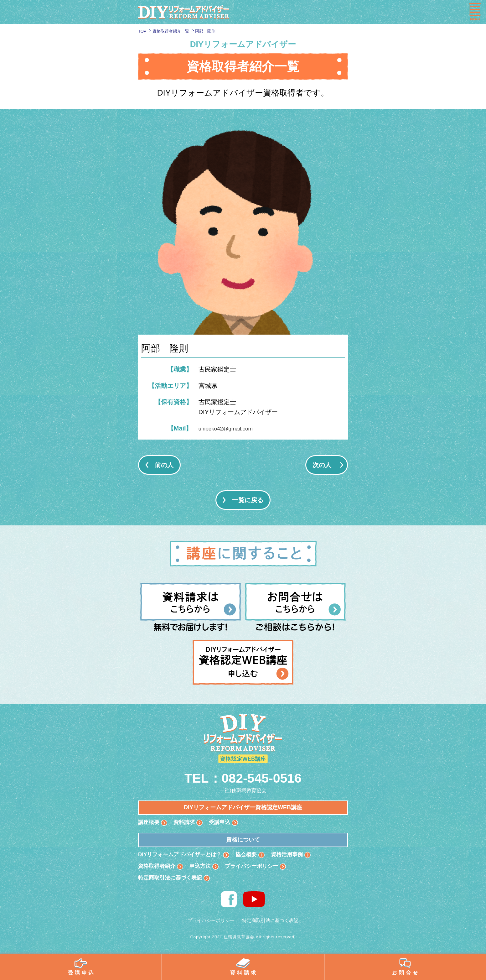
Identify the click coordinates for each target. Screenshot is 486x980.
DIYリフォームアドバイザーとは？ (182, 855)
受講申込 (223, 822)
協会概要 (252, 855)
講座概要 (149, 822)
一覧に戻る (248, 500)
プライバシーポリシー (256, 867)
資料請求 (186, 822)
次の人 (322, 465)
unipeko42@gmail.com (230, 428)
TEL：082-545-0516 (243, 778)
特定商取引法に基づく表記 (172, 879)
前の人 (164, 465)
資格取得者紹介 (158, 867)
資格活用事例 (294, 855)
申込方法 (203, 867)
